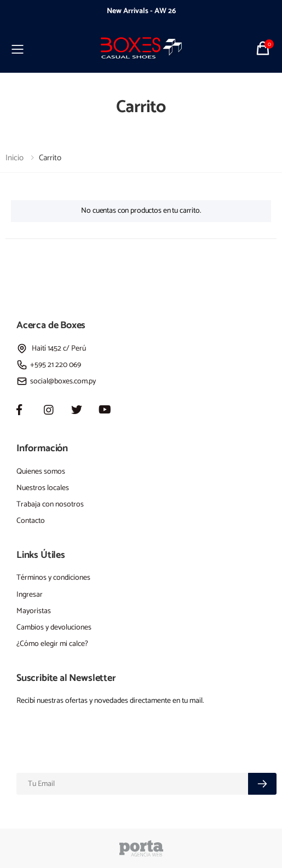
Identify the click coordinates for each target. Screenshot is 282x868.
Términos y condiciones (53, 578)
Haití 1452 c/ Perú (51, 349)
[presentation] (38, 11)
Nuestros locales (43, 488)
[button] (264, 48)
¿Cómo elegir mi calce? (52, 644)
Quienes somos (41, 472)
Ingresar (30, 595)
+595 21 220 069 (49, 365)
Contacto (31, 521)
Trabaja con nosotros (50, 505)
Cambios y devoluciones (54, 628)
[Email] (133, 784)
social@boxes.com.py (56, 381)
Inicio (15, 158)
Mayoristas (34, 611)
